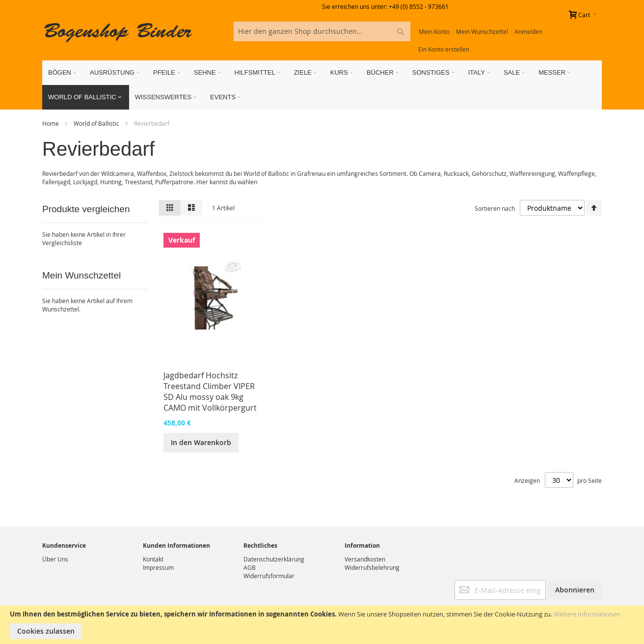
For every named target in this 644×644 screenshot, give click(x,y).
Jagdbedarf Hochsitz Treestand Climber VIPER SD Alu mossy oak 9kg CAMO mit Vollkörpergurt (210, 392)
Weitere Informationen (587, 614)
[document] (322, 625)
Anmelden (528, 31)
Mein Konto (434, 31)
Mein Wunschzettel (482, 31)
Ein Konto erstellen (444, 49)
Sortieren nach (495, 208)
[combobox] (322, 31)
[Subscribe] (575, 590)
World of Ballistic (97, 123)
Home (51, 123)
